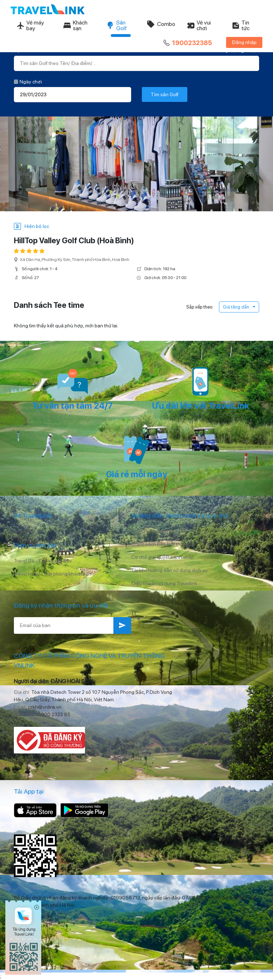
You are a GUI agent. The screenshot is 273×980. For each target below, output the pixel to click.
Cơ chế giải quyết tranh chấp (163, 557)
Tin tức (240, 25)
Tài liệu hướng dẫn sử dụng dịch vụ (169, 570)
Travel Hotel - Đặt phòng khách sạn (53, 574)
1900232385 (187, 43)
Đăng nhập (244, 42)
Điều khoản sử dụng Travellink (164, 583)
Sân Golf (117, 25)
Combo (161, 24)
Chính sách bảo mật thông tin (163, 544)
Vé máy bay (30, 25)
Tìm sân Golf (165, 94)
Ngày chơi (28, 82)
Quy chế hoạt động (152, 531)
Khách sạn (75, 25)
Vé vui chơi (199, 25)
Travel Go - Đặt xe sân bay (43, 561)
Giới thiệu (24, 531)
